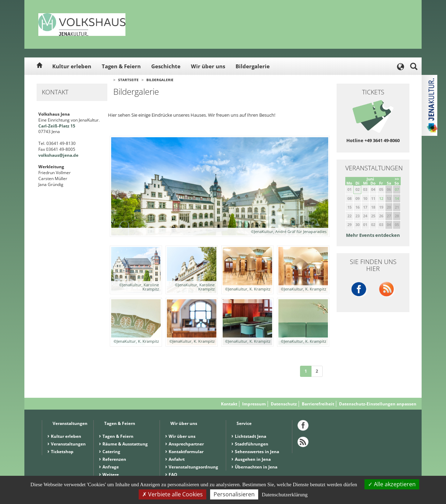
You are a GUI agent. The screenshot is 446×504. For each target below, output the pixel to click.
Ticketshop (62, 452)
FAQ (173, 475)
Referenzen (114, 459)
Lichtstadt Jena (251, 436)
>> (397, 179)
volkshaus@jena (55, 155)
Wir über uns (208, 66)
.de (75, 155)
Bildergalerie (253, 66)
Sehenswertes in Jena (257, 452)
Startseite (128, 80)
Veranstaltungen (68, 444)
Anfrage (111, 467)
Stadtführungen (252, 444)
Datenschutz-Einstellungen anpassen (378, 404)
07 (397, 189)
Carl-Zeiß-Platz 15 (57, 126)
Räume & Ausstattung (125, 444)
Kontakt (229, 404)
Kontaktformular (186, 452)
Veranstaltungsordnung (193, 467)
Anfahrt (177, 459)
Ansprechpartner (186, 444)
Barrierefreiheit (318, 404)
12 (381, 198)
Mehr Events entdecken (373, 235)
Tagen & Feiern (121, 66)
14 (397, 198)
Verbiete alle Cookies (172, 494)
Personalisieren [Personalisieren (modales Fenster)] (234, 494)
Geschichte (166, 66)
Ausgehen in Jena (253, 459)
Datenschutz (284, 404)
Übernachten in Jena (256, 467)
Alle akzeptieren (392, 484)
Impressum (254, 404)
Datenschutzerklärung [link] (285, 495)
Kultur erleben (72, 66)
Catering (111, 452)
